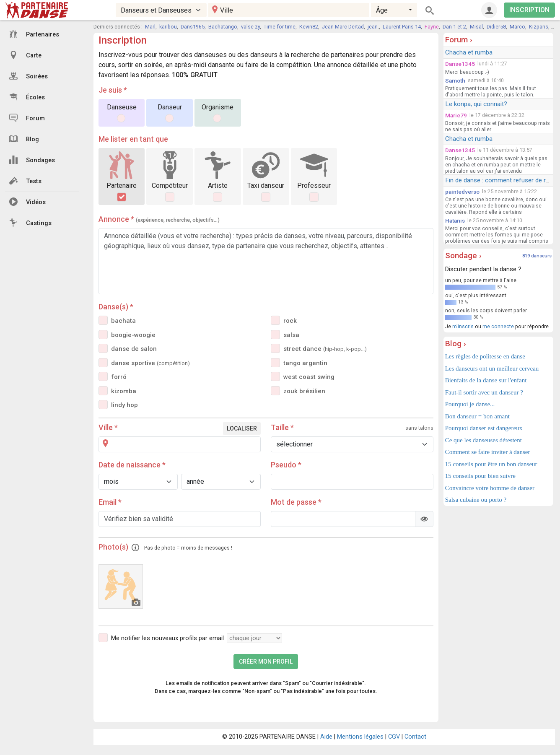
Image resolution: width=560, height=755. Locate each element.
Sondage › (463, 256)
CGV (394, 737)
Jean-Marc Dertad (343, 27)
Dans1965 (193, 27)
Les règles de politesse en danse (485, 356)
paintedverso (462, 192)
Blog (24, 139)
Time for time (280, 27)
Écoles (27, 97)
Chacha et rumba (469, 52)
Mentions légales (360, 737)
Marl (150, 27)
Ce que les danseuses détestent (484, 440)
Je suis (113, 90)
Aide (326, 737)
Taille (282, 427)
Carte (25, 55)
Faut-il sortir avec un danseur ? (484, 392)
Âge (382, 10)
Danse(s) (116, 307)
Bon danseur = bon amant (477, 416)
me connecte (498, 326)
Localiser (242, 428)
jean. (373, 27)
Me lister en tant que (133, 139)
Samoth (455, 80)
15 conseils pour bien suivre (480, 476)
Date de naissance (132, 465)
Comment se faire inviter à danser (488, 452)
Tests (25, 181)
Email (110, 502)
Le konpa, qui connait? (476, 104)
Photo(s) (165, 547)
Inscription (123, 40)
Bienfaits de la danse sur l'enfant (486, 380)
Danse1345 (460, 64)
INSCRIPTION (529, 10)
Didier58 (496, 27)
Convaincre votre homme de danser (490, 488)
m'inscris (463, 326)
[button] (135, 547)
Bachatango (223, 27)
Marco (517, 27)
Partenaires (34, 34)
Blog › (456, 344)
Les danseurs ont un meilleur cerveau (492, 368)
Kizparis (539, 27)
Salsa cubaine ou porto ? (476, 500)
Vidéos (27, 202)
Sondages (32, 160)
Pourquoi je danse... (470, 404)
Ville (108, 427)
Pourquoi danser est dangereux (484, 428)
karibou (168, 27)
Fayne (432, 27)
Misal (476, 27)
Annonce (159, 219)
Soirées (29, 76)
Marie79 (456, 115)
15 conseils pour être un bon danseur (491, 464)
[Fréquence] (254, 638)
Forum (27, 118)
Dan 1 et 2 (454, 27)
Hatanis (455, 221)
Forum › (459, 40)
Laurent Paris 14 (402, 27)
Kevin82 (309, 27)
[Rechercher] (430, 10)
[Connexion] (489, 10)
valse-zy (250, 27)
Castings (30, 223)
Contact (415, 737)
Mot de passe (296, 502)
